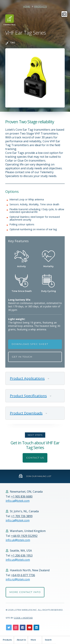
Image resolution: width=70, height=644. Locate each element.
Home (27, 6)
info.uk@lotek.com (18, 540)
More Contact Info (25, 592)
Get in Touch (22, 357)
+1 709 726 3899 (22, 516)
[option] (35, 78)
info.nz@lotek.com (18, 579)
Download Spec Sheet (30, 344)
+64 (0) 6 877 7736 (23, 575)
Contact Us (35, 458)
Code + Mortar (23, 618)
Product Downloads (26, 413)
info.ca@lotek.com (18, 501)
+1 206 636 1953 (22, 555)
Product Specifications (28, 396)
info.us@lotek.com (18, 560)
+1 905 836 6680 (22, 496)
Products (41, 6)
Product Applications (27, 378)
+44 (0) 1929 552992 (24, 536)
